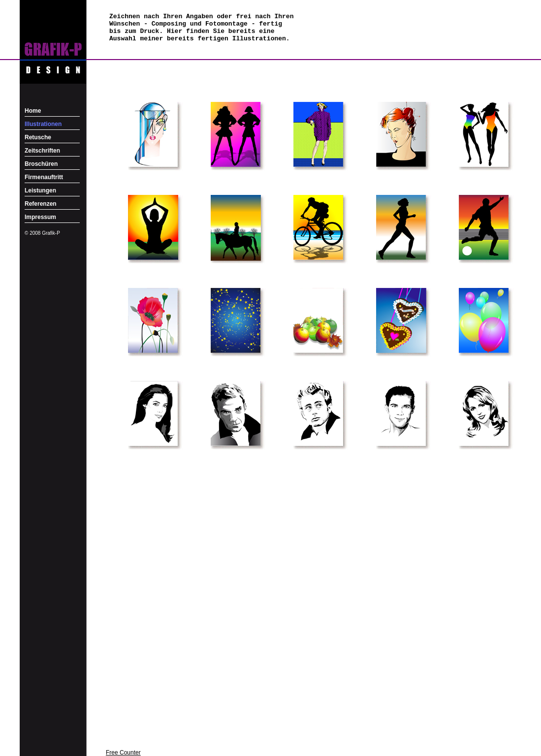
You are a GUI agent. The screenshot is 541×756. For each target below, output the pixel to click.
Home (33, 111)
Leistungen (40, 190)
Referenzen (41, 204)
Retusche (38, 137)
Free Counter (123, 753)
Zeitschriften (42, 151)
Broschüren (41, 164)
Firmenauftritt (44, 177)
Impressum (40, 217)
